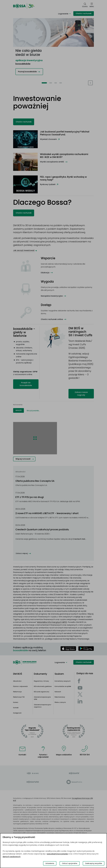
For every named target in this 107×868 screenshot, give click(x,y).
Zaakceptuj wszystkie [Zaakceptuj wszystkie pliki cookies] (94, 863)
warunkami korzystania (57, 854)
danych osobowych (12, 857)
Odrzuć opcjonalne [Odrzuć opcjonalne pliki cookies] (70, 863)
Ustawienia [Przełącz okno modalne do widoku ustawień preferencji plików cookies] (50, 863)
